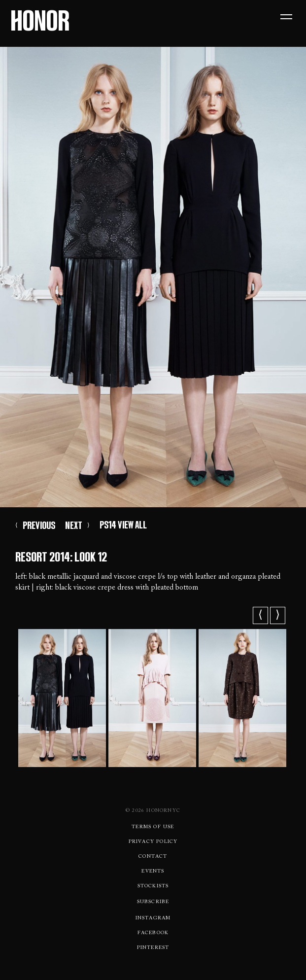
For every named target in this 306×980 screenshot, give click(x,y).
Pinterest (153, 948)
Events (153, 872)
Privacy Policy (153, 842)
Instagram (153, 918)
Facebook (153, 933)
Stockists (153, 886)
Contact (153, 857)
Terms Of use (153, 827)
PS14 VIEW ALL (123, 525)
